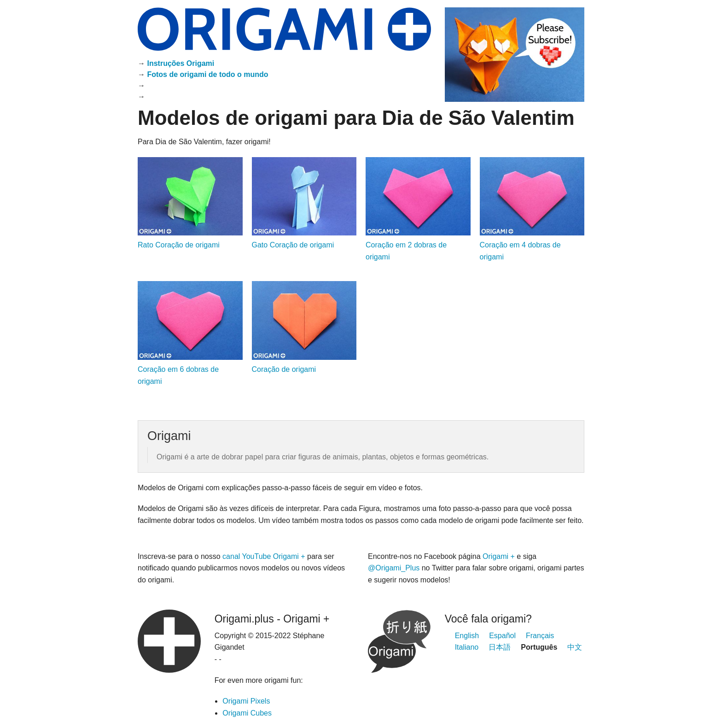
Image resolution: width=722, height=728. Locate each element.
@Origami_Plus (395, 568)
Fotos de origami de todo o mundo (207, 74)
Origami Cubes (247, 713)
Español (502, 636)
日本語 (500, 647)
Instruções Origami (180, 63)
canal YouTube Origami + (264, 556)
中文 (575, 647)
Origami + (499, 556)
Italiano (467, 647)
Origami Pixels (246, 701)
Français (540, 636)
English (467, 636)
